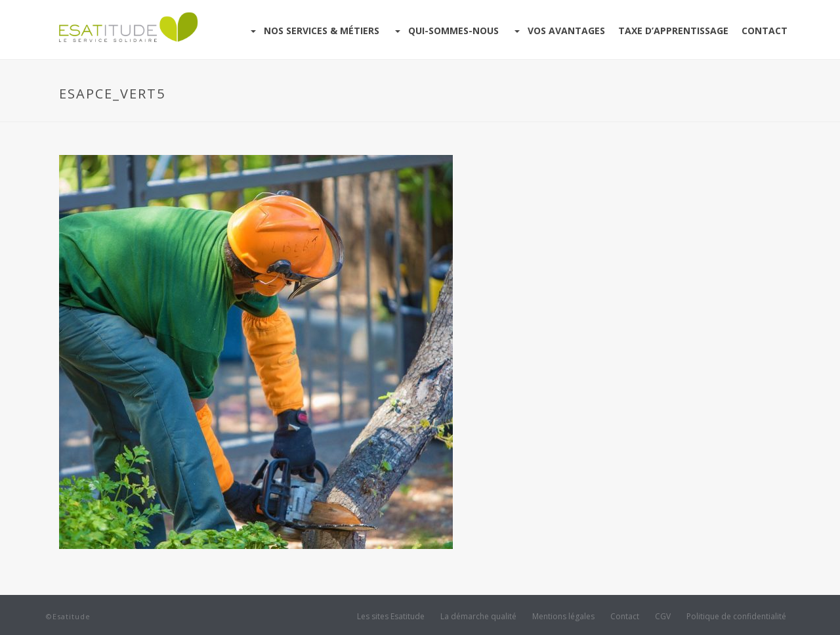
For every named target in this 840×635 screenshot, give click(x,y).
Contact (765, 31)
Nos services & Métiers (314, 31)
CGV (663, 617)
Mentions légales (563, 617)
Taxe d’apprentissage (673, 31)
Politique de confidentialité (736, 617)
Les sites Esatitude (391, 617)
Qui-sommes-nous (446, 31)
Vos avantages (558, 31)
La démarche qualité (478, 617)
